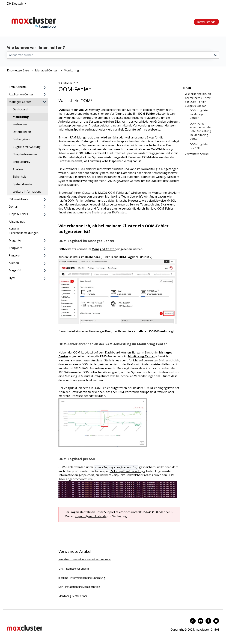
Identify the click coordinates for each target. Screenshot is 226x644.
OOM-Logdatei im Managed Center (199, 114)
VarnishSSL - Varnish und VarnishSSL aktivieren (85, 559)
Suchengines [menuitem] (21, 139)
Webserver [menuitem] (20, 124)
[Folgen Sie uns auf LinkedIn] (201, 621)
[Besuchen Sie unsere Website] (193, 621)
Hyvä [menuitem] (12, 278)
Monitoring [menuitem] (21, 117)
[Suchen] (216, 55)
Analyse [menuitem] (18, 169)
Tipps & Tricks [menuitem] (18, 214)
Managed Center (46, 70)
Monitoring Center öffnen (73, 596)
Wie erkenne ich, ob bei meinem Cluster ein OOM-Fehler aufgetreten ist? (198, 100)
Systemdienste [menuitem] (22, 184)
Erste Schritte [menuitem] (18, 87)
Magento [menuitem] (15, 240)
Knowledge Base (18, 70)
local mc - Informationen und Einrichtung (82, 578)
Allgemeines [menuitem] (17, 222)
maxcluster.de (206, 22)
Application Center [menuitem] (21, 94)
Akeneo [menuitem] (14, 263)
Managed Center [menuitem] (20, 102)
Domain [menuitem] (14, 207)
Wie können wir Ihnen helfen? (36, 47)
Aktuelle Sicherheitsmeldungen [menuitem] (24, 231)
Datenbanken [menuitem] (22, 132)
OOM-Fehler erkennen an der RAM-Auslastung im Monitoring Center (201, 131)
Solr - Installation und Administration (79, 587)
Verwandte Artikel (197, 154)
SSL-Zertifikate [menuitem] (19, 199)
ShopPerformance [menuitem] (25, 154)
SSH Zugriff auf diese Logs (127, 471)
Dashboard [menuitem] (20, 109)
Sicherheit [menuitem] (19, 177)
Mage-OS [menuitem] (15, 270)
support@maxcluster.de (91, 516)
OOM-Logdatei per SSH (199, 146)
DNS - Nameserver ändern (74, 569)
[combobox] (110, 55)
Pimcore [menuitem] (14, 255)
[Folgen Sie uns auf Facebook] (208, 621)
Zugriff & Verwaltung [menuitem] (27, 147)
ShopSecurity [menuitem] (21, 162)
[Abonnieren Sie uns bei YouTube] (216, 621)
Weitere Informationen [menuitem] (28, 192)
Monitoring (71, 70)
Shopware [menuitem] (16, 248)
